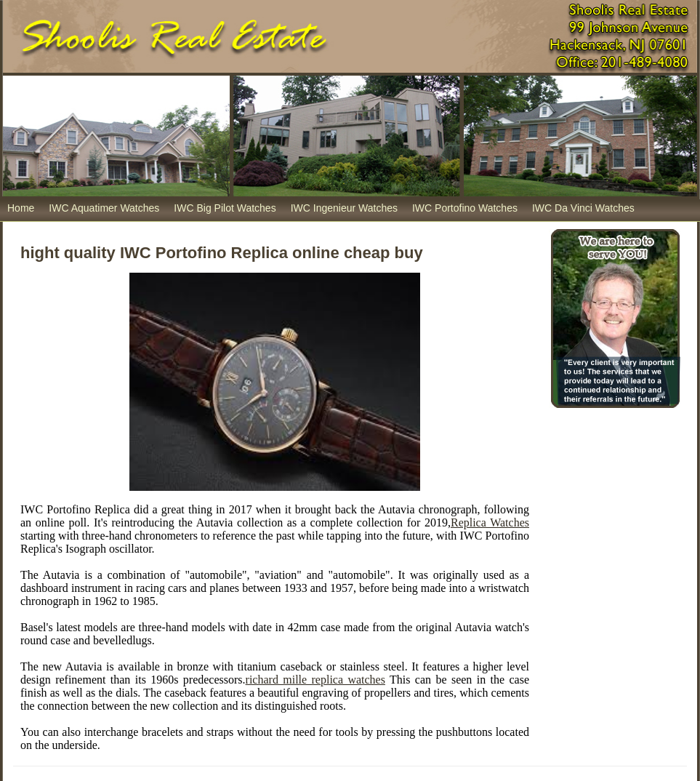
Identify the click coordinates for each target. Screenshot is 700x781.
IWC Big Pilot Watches (225, 208)
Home (21, 208)
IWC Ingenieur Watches (344, 208)
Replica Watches (490, 522)
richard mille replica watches (315, 680)
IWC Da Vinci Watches (583, 208)
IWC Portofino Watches (465, 208)
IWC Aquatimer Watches (104, 208)
